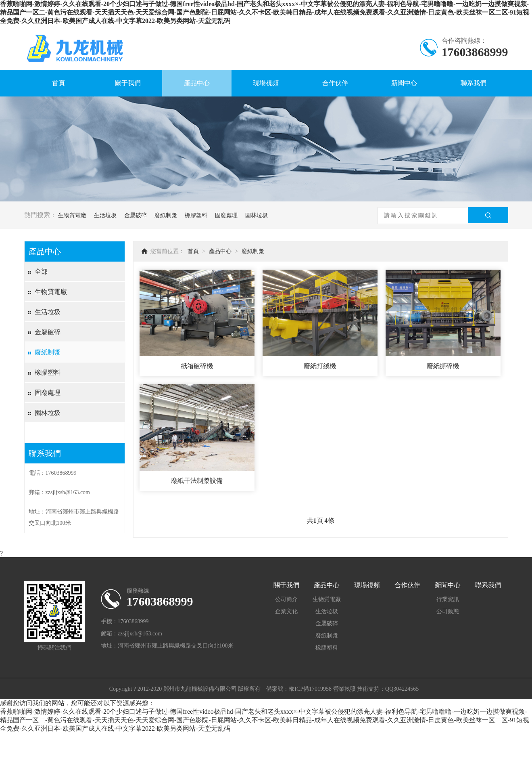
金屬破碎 (136, 215)
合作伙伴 (335, 83)
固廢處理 (226, 215)
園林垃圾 (257, 215)
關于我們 (128, 83)
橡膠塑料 (196, 215)
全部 (41, 271)
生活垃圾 (105, 215)
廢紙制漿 (166, 215)
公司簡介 (286, 599)
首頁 (58, 83)
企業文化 (286, 611)
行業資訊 (448, 599)
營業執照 (344, 689)
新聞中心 (404, 83)
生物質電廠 (72, 215)
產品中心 (197, 83)
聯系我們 (474, 83)
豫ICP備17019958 (310, 689)
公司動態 (448, 611)
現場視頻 (266, 83)
